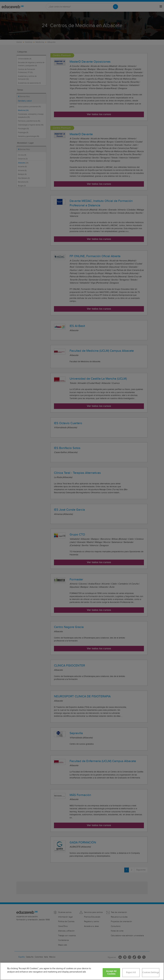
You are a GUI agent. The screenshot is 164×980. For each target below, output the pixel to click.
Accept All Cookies (111, 973)
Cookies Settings (151, 973)
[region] (82, 971)
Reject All (131, 973)
